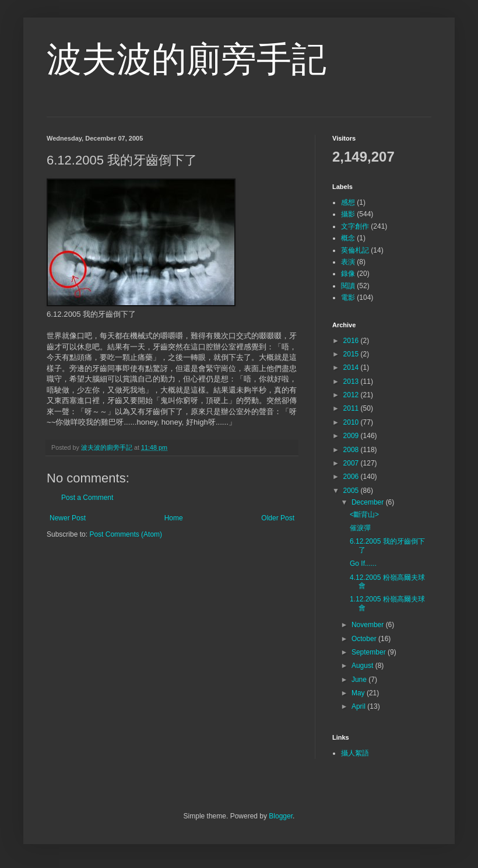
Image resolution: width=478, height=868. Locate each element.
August (363, 666)
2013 (352, 381)
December (369, 502)
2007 (352, 463)
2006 (352, 477)
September (370, 652)
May (359, 693)
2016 (352, 341)
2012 (352, 395)
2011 (352, 408)
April (359, 706)
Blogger (281, 816)
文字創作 (355, 226)
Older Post (278, 518)
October (365, 639)
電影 (348, 297)
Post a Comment (87, 498)
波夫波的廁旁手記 (187, 59)
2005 (352, 491)
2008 (352, 450)
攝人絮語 (355, 753)
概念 (348, 238)
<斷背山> (364, 514)
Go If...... (363, 563)
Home (174, 518)
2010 (352, 422)
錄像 (348, 274)
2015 (352, 354)
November (369, 625)
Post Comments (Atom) (126, 534)
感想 (348, 202)
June (360, 680)
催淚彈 (360, 528)
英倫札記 (355, 250)
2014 (352, 367)
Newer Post (68, 518)
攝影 (348, 214)
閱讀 (348, 286)
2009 (352, 436)
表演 (348, 262)
